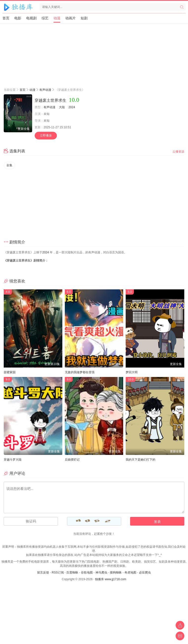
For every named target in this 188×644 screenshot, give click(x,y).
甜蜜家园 (10, 372)
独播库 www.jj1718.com (111, 579)
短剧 (84, 18)
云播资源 (178, 152)
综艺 (45, 18)
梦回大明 (132, 372)
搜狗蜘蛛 (116, 573)
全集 (9, 165)
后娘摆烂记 (72, 460)
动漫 (57, 18)
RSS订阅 (58, 573)
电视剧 (31, 18)
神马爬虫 (101, 573)
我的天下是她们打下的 (141, 460)
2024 (72, 107)
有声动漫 (45, 90)
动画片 (70, 18)
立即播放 (46, 136)
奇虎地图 (130, 573)
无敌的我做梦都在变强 (80, 372)
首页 (6, 18)
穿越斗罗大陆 (13, 460)
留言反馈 (43, 573)
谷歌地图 (87, 573)
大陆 (62, 107)
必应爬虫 (145, 573)
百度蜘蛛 (72, 573)
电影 (18, 18)
